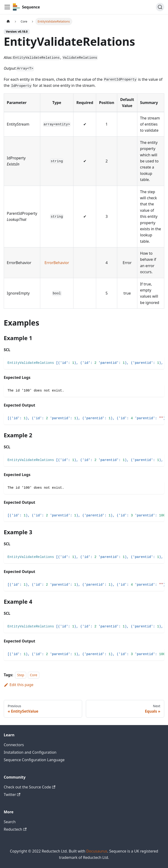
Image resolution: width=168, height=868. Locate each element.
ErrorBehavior (57, 263)
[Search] (160, 7)
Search (10, 822)
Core (34, 675)
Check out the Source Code (29, 787)
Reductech (15, 829)
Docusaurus (97, 851)
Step (21, 675)
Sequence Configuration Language (34, 760)
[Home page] (8, 21)
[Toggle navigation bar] (7, 7)
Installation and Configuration (30, 752)
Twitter (12, 795)
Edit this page (19, 685)
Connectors (14, 745)
